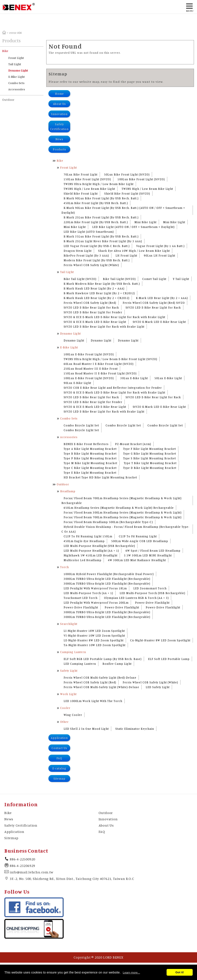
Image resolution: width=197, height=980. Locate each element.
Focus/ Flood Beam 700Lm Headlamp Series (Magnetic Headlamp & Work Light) (123, 517)
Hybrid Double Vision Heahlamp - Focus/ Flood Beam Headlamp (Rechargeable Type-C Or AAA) (125, 529)
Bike (5, 51)
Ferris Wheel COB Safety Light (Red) (90, 303)
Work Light (68, 694)
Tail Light (15, 64)
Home (59, 94)
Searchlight (69, 624)
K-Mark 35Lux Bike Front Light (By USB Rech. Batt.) (101, 236)
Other (64, 722)
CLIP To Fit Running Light (138, 536)
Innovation (59, 114)
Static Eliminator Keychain (135, 729)
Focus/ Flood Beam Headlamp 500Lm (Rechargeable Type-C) (108, 522)
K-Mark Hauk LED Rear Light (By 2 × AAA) (94, 288)
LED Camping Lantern (80, 664)
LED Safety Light (158, 687)
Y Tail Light (181, 279)
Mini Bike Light (146, 222)
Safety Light (69, 671)
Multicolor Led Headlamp (83, 560)
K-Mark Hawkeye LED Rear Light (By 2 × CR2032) (99, 293)
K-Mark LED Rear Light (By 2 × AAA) (162, 298)
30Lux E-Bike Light (134, 378)
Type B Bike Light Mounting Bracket (90, 453)
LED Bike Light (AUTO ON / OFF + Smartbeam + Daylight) (133, 227)
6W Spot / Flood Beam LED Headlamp (153, 551)
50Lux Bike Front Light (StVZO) (127, 174)
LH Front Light (126, 255)
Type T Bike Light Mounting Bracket (150, 463)
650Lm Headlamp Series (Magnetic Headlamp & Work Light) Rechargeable (119, 508)
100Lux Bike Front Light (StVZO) (141, 179)
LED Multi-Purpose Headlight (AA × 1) (91, 551)
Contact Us (59, 748)
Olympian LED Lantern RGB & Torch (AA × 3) (136, 598)
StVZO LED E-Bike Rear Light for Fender (93, 312)
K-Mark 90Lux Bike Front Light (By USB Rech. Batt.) (101, 198)
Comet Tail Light (154, 279)
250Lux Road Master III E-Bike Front (91, 369)
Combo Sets (16, 83)
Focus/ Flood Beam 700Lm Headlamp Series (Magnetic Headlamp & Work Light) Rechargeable (122, 501)
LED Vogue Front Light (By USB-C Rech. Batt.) (97, 246)
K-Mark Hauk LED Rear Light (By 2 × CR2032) (97, 298)
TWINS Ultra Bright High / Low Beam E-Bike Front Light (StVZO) (110, 359)
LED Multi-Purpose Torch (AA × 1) (88, 593)
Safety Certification (59, 127)
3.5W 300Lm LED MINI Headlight (148, 555)
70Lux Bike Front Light (81, 174)
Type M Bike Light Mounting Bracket (90, 463)
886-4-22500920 (22, 859)
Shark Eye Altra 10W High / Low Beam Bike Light (134, 251)
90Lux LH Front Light (160, 255)
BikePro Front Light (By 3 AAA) (86, 255)
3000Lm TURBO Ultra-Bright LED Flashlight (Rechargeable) (107, 579)
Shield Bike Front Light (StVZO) (127, 193)
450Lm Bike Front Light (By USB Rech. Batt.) (96, 203)
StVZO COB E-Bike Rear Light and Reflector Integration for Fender (113, 388)
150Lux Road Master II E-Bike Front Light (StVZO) (100, 373)
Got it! (180, 972)
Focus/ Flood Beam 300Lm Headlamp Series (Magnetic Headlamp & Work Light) (123, 512)
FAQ (59, 758)
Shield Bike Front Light (81, 193)
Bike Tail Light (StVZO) (80, 279)
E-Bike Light (17, 77)
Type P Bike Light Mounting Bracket (90, 458)
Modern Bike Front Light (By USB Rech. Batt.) (97, 260)
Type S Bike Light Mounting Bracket (150, 458)
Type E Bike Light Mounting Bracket (90, 473)
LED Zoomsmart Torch (150, 588)
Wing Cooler (73, 715)
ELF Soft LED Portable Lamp (169, 659)
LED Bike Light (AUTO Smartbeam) (89, 232)
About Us (59, 104)
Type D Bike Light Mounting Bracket (150, 468)
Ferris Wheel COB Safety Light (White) (91, 265)
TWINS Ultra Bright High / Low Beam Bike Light (99, 184)
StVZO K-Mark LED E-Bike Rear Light (159, 322)
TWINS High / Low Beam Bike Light (89, 189)
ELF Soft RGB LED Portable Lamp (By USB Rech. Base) (103, 659)
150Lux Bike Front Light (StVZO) (87, 179)
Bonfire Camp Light (117, 664)
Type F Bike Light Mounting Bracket (150, 449)
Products (59, 149)
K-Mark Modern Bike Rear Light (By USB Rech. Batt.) (102, 284)
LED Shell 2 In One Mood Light (86, 729)
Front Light (16, 58)
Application (59, 738)
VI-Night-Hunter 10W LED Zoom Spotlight (94, 635)
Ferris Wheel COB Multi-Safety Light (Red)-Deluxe (100, 678)
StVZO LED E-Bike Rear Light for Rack (91, 307)
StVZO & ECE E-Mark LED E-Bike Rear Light (95, 322)
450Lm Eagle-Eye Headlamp (84, 541)
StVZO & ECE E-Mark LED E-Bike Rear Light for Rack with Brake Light (114, 317)
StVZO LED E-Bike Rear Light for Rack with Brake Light (104, 327)
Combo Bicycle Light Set (81, 425)
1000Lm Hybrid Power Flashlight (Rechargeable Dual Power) (109, 574)
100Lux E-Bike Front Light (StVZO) (89, 354)
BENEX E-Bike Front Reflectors (86, 444)
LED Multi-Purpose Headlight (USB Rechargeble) (99, 546)
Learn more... (131, 973)
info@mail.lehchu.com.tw (31, 872)
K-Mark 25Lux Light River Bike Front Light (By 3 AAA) (103, 241)
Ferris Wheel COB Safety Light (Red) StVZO (154, 303)
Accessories (17, 89)
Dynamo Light (18, 70)
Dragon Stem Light (78, 251)
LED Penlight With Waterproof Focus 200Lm (96, 603)
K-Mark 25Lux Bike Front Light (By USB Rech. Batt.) (101, 217)
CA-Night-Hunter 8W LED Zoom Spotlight (160, 640)
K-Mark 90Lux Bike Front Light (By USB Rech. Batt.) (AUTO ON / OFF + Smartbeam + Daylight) (123, 210)
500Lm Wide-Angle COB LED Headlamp (140, 541)
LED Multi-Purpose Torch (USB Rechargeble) (152, 593)
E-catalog (59, 768)
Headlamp (68, 491)
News (59, 139)
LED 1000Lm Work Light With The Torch (93, 701)
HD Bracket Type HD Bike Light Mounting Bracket (100, 477)
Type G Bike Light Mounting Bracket (150, 453)
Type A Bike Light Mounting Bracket (90, 449)
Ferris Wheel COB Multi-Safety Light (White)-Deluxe (101, 687)
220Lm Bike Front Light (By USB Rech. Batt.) (96, 222)
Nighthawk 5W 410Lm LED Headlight (91, 555)
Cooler (65, 708)
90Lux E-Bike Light (77, 383)
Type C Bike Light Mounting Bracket (90, 468)
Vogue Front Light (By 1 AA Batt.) (160, 246)
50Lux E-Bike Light (168, 378)
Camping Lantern (73, 652)
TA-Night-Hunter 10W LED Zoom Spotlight (95, 645)
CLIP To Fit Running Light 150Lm (88, 536)
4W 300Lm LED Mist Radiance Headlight (137, 560)
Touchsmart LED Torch (81, 598)
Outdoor (8, 100)
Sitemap (59, 778)
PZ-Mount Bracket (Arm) (133, 444)
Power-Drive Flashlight (152, 603)
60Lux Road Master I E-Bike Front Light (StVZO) (99, 364)
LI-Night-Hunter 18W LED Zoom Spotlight (94, 631)
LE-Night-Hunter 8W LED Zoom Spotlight (94, 640)
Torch (65, 567)
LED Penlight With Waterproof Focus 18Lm (95, 588)
